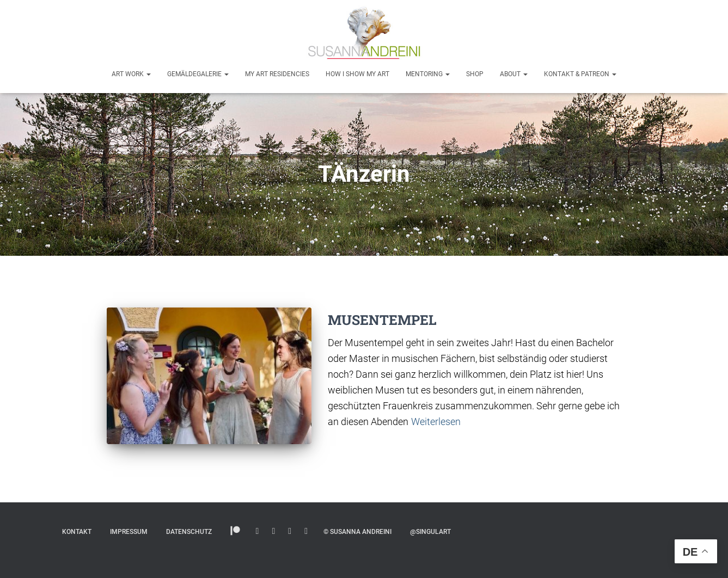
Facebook (306, 531)
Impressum (129, 532)
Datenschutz (189, 532)
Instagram (258, 531)
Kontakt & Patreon (580, 74)
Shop (475, 74)
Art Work (131, 74)
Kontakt (77, 532)
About (514, 74)
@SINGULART (430, 532)
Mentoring (428, 74)
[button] (148, 74)
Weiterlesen (436, 422)
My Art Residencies (277, 74)
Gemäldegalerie (198, 74)
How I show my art (357, 74)
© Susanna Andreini (357, 532)
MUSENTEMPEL (382, 320)
